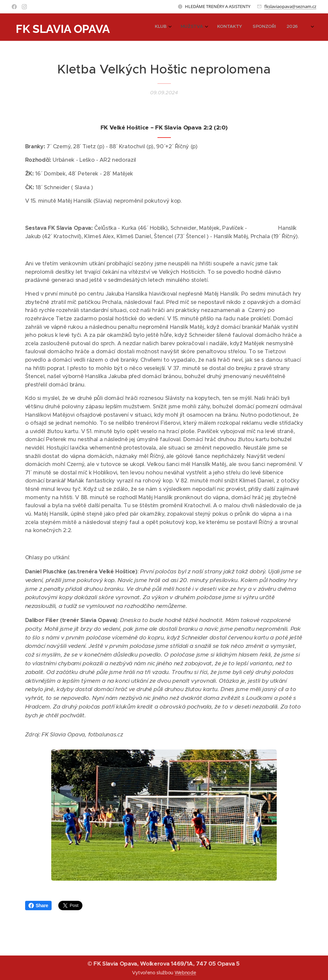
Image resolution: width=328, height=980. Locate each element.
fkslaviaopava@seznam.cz (290, 6)
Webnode (185, 973)
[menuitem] (259, 27)
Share (38, 906)
